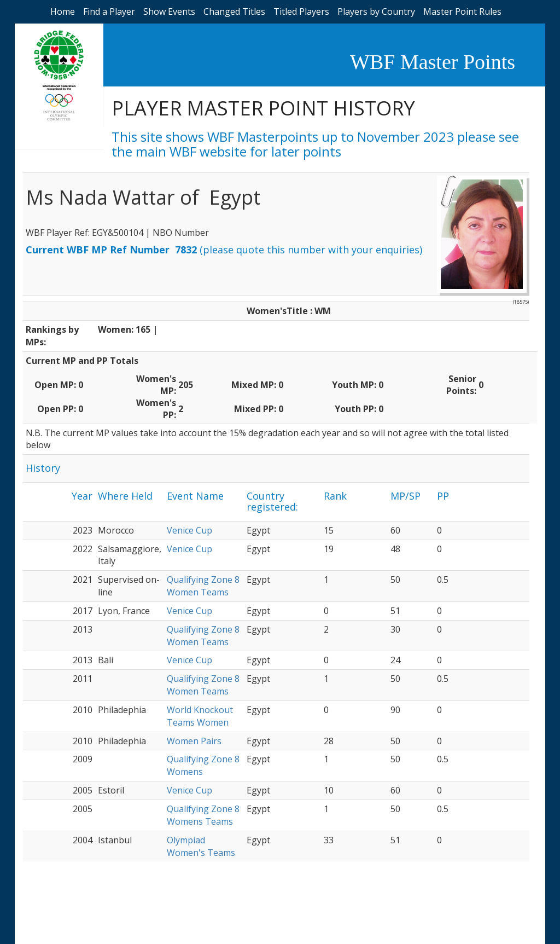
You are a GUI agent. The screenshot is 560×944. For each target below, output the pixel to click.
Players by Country (376, 11)
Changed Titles (234, 11)
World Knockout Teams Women (200, 716)
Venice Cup (189, 530)
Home (63, 11)
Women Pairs (194, 741)
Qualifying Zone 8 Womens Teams (203, 815)
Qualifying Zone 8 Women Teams (203, 586)
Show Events (169, 11)
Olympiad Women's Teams (201, 846)
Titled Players (301, 11)
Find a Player (109, 11)
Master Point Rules (462, 11)
